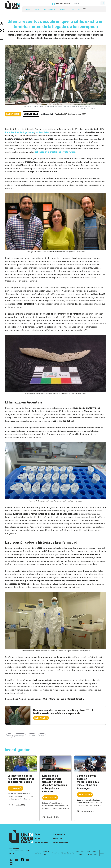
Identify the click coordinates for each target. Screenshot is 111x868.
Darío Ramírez (12, 132)
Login (102, 853)
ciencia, (42, 736)
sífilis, (9, 736)
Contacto (71, 853)
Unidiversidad (31, 114)
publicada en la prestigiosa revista (55, 152)
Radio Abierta (49, 9)
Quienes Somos (46, 853)
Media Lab (76, 9)
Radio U (38, 9)
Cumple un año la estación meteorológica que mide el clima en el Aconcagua (88, 782)
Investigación (13, 114)
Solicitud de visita (80, 853)
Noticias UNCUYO (61, 843)
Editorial (38, 853)
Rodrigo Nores (27, 132)
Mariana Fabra (43, 132)
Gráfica (63, 853)
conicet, (32, 736)
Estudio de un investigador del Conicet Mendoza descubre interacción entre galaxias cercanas (55, 783)
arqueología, (20, 736)
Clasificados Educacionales (92, 853)
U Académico (63, 9)
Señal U (29, 9)
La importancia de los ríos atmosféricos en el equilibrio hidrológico (21, 779)
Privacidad (55, 853)
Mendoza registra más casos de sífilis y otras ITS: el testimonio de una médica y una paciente (63, 712)
